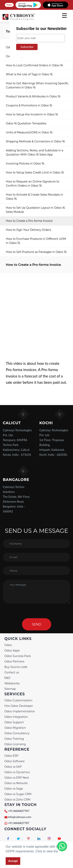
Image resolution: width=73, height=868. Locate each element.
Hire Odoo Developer (19, 706)
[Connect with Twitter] (18, 838)
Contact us (12, 672)
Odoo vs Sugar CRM (18, 794)
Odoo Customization (18, 700)
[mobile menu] (64, 15)
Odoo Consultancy (17, 733)
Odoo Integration (16, 717)
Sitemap (10, 689)
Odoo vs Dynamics (17, 772)
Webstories (12, 683)
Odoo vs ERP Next (17, 778)
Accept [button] (13, 861)
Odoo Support (14, 722)
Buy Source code (16, 667)
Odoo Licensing (15, 744)
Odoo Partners (14, 661)
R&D (7, 678)
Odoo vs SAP (13, 767)
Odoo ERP (11, 756)
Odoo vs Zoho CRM (17, 800)
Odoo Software (15, 761)
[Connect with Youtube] (59, 838)
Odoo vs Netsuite (16, 783)
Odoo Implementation (20, 711)
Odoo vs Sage (14, 789)
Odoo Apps (12, 651)
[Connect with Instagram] (49, 838)
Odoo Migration (15, 728)
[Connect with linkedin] (39, 838)
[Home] (18, 20)
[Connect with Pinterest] (29, 838)
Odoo (8, 645)
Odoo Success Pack (18, 656)
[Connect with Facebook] (8, 838)
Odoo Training (14, 739)
